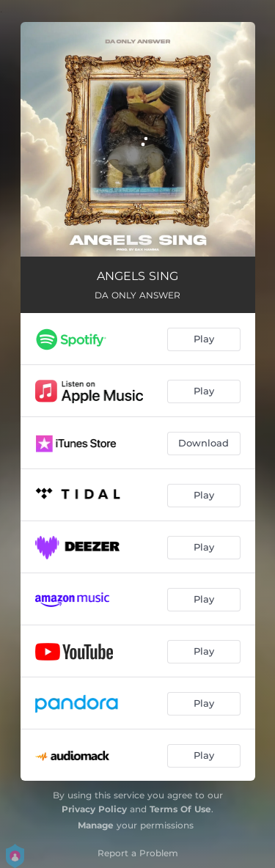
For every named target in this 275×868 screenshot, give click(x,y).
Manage (96, 825)
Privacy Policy (94, 809)
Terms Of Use (180, 809)
